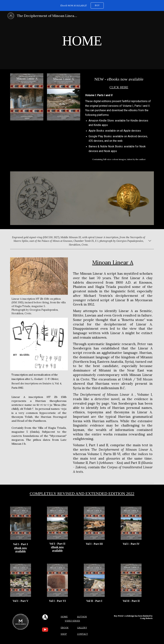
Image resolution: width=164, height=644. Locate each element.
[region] (82, 5)
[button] (150, 241)
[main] (82, 40)
